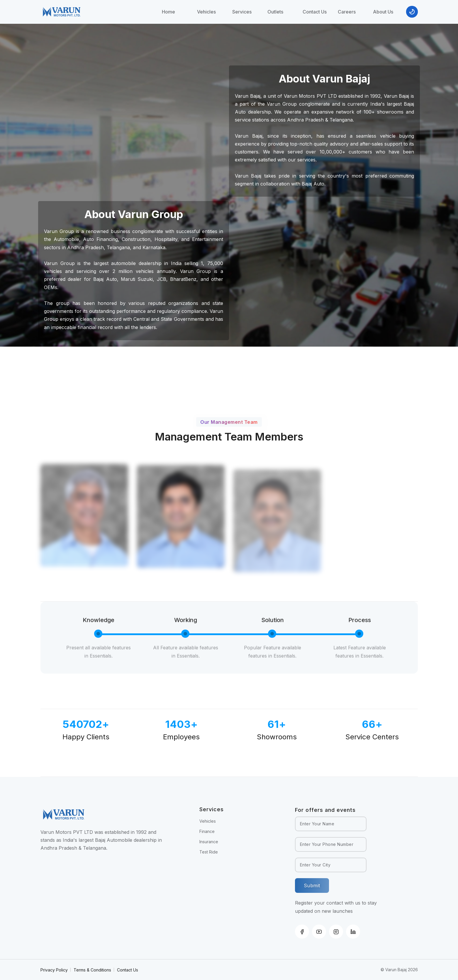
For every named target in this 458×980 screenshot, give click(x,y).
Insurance (209, 842)
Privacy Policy (54, 970)
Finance (207, 831)
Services (242, 12)
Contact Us (315, 12)
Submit (312, 885)
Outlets (275, 12)
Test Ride (209, 852)
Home (168, 12)
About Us (383, 12)
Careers (347, 12)
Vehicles (206, 12)
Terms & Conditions (92, 970)
